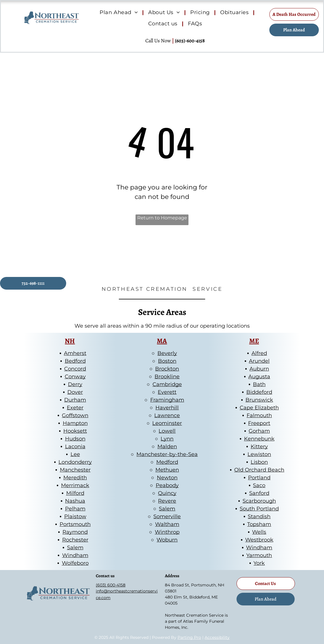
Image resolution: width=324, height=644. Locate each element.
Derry (75, 384)
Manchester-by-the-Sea (167, 454)
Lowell (167, 431)
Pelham (75, 509)
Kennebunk (259, 439)
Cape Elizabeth (259, 408)
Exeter (75, 408)
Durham (75, 400)
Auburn (259, 369)
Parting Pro (189, 637)
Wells (259, 532)
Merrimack (75, 485)
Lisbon (259, 462)
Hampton (75, 423)
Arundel (259, 361)
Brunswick (259, 400)
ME (254, 341)
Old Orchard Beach (259, 470)
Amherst (75, 353)
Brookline (167, 377)
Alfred (259, 353)
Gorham (259, 431)
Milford (75, 493)
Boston (167, 361)
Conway (75, 377)
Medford (167, 462)
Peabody (167, 485)
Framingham (167, 400)
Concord (75, 369)
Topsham (259, 524)
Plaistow (75, 516)
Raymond (75, 532)
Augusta (259, 377)
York (259, 563)
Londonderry (75, 462)
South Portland (259, 509)
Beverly (167, 353)
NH (70, 341)
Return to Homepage (162, 218)
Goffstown (75, 415)
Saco (259, 485)
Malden (167, 447)
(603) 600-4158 (111, 585)
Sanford (259, 493)
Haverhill (167, 408)
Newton (167, 478)
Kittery (259, 447)
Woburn (167, 540)
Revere (167, 501)
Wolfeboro (75, 563)
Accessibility (217, 637)
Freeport (259, 423)
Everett (167, 392)
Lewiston (259, 454)
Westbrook (259, 540)
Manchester (75, 470)
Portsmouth (75, 524)
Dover (75, 392)
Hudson (75, 439)
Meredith (75, 478)
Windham (75, 555)
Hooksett (75, 431)
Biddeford (259, 392)
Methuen (167, 470)
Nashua (75, 501)
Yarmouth (259, 555)
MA (162, 341)
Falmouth (259, 415)
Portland (259, 478)
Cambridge (167, 384)
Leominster (167, 423)
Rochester (75, 540)
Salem (75, 548)
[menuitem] (120, 13)
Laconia (75, 447)
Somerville (167, 516)
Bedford (75, 361)
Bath (259, 384)
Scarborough (259, 501)
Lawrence (167, 415)
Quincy (167, 493)
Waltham (167, 524)
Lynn (167, 439)
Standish (259, 516)
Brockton (167, 369)
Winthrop (167, 532)
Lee (75, 454)
